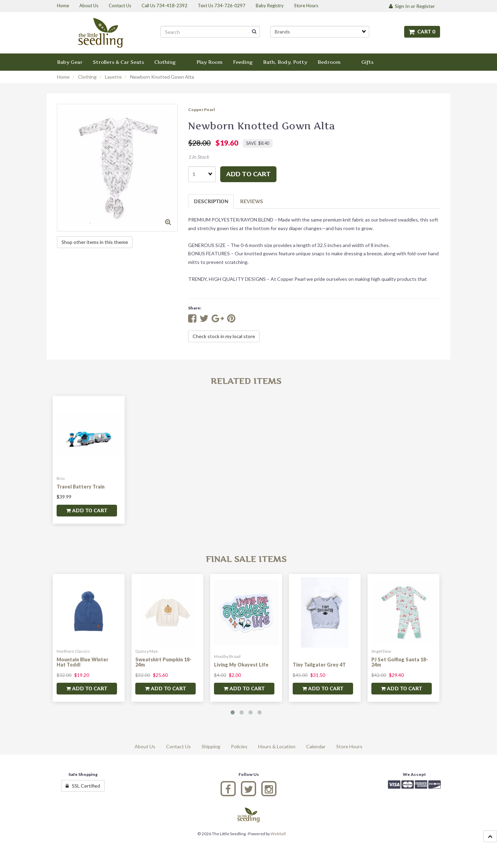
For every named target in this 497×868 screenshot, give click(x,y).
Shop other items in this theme (95, 242)
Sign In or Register (412, 6)
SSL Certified (83, 786)
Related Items (246, 381)
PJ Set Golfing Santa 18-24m (400, 662)
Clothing (87, 77)
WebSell (278, 834)
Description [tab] (211, 201)
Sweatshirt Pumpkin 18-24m (163, 662)
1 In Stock (198, 157)
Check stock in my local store (224, 336)
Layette (113, 77)
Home (63, 77)
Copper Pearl (202, 110)
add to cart (248, 174)
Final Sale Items (246, 559)
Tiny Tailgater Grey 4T (319, 665)
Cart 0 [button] (422, 32)
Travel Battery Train (81, 487)
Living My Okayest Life (241, 665)
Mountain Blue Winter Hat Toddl (82, 662)
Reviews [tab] (251, 201)
